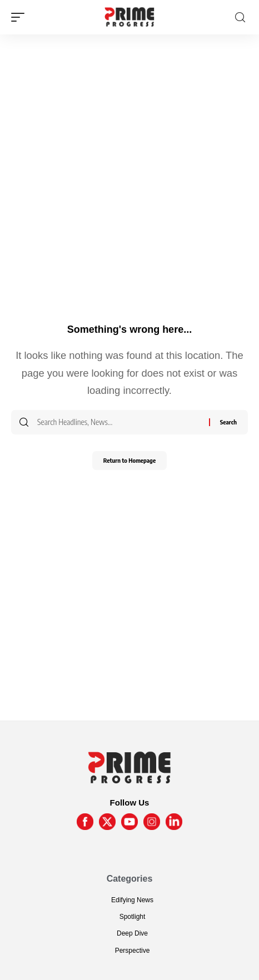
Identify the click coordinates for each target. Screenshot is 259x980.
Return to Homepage (129, 460)
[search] (240, 17)
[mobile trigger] (21, 17)
